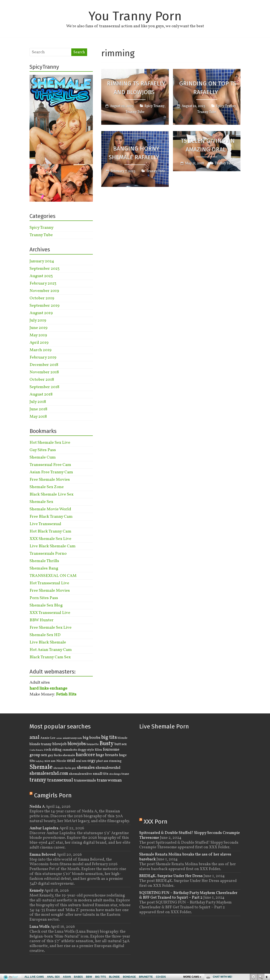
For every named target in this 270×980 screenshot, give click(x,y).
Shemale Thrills (44, 561)
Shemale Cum (43, 457)
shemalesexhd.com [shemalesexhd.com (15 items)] (49, 774)
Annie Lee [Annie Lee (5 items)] (48, 738)
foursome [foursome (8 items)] (111, 750)
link (266, 914)
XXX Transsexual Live (50, 613)
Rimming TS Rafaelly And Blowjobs (136, 88)
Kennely (36, 891)
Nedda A (37, 807)
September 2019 (45, 306)
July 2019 (38, 320)
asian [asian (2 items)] (59, 738)
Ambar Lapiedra (44, 828)
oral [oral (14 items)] (71, 761)
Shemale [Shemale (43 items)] (41, 767)
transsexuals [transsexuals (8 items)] (85, 781)
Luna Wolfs (40, 927)
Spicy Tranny (155, 106)
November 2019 (44, 291)
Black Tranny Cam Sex (50, 657)
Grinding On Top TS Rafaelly (208, 88)
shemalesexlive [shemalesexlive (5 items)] (80, 774)
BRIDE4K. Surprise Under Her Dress (171, 876)
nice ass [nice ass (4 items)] (50, 761)
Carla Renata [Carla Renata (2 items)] (36, 750)
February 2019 (43, 357)
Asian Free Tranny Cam (51, 472)
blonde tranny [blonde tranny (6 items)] (40, 744)
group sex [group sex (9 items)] (38, 755)
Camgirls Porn (53, 795)
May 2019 (38, 335)
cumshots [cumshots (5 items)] (70, 750)
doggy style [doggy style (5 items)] (86, 750)
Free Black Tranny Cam (51, 517)
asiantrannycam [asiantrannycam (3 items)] (72, 738)
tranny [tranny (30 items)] (38, 780)
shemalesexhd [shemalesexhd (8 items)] (108, 768)
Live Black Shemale (48, 642)
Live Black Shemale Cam (53, 546)
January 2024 (42, 261)
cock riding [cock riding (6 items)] (53, 750)
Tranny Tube (135, 112)
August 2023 (41, 276)
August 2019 (41, 313)
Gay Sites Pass (43, 450)
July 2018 (38, 402)
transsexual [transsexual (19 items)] (60, 780)
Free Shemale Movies (50, 480)
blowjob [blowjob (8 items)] (59, 744)
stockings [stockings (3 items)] (115, 774)
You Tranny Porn (135, 16)
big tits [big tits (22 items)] (109, 737)
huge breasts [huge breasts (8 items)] (107, 755)
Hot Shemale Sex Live (50, 443)
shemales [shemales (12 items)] (86, 768)
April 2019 (39, 343)
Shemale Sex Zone (47, 487)
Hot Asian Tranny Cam (51, 650)
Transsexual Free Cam (50, 465)
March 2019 (40, 350)
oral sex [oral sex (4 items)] (81, 761)
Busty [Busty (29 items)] (107, 744)
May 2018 (38, 417)
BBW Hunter (42, 620)
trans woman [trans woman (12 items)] (109, 780)
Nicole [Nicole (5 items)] (61, 761)
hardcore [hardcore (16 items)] (85, 755)
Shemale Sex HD (45, 635)
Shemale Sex (41, 502)
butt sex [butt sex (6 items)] (121, 744)
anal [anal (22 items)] (34, 737)
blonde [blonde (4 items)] (123, 738)
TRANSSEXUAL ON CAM (53, 576)
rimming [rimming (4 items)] (115, 761)
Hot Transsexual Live (49, 583)
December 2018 (44, 365)
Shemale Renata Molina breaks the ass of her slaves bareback (185, 857)
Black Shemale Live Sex (51, 494)
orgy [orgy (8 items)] (91, 761)
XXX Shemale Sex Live (50, 539)
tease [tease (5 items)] (125, 774)
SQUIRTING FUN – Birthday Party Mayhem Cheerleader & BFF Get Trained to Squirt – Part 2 (188, 895)
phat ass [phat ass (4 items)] (102, 761)
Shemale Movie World (50, 509)
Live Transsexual (45, 524)
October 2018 (42, 380)
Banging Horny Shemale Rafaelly (134, 153)
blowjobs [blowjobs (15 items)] (77, 744)
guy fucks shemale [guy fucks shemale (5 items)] (61, 755)
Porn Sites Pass (44, 598)
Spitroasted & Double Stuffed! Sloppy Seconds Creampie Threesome (190, 835)
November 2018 (44, 372)
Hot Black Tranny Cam (50, 531)
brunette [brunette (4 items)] (93, 744)
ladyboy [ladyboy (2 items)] (40, 761)
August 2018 (41, 394)
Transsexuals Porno (48, 554)
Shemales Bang (44, 568)
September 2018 (44, 387)
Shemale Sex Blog (46, 605)
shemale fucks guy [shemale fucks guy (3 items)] (65, 768)
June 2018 (38, 409)
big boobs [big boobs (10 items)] (92, 738)
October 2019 (42, 298)
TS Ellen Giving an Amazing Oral (208, 145)
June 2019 (38, 328)
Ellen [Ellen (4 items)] (99, 750)
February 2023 (43, 283)
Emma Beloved (43, 855)
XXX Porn (156, 822)
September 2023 (45, 269)
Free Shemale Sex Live (51, 628)
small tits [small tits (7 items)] (101, 774)
